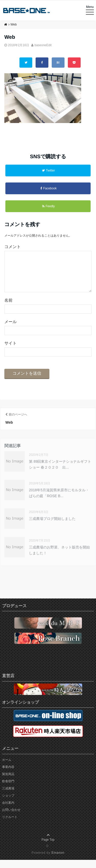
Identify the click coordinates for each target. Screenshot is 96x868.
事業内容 (8, 775)
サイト (10, 351)
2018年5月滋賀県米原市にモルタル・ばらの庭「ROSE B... (59, 501)
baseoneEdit (43, 45)
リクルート (10, 825)
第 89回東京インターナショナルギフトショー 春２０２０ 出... (60, 472)
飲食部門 (8, 789)
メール (10, 330)
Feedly (49, 206)
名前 (8, 308)
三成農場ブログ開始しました (52, 527)
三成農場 (8, 797)
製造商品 (8, 782)
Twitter (48, 170)
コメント (13, 247)
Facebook (49, 188)
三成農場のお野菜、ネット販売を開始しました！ (59, 558)
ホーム (7, 768)
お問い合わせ (11, 818)
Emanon (58, 861)
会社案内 (8, 811)
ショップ (8, 804)
